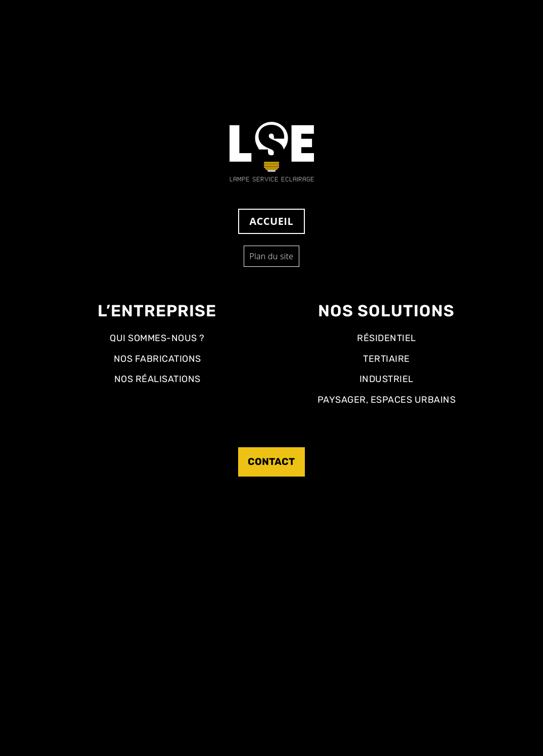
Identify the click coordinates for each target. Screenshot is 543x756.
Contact (266, 462)
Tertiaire (382, 359)
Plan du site (271, 256)
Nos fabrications (152, 359)
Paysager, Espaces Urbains (381, 400)
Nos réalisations (152, 379)
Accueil (271, 221)
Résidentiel (382, 338)
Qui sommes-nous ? (152, 338)
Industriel (381, 379)
